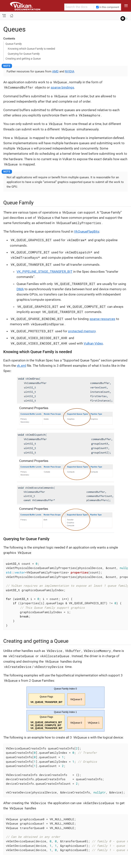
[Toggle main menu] (126, 6)
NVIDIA (70, 71)
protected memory (82, 331)
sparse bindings (62, 87)
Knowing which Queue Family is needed (31, 49)
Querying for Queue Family (24, 54)
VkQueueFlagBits (87, 231)
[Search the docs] (79, 7)
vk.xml (21, 366)
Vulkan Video (93, 343)
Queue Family (14, 44)
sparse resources (102, 319)
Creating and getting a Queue (23, 59)
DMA (20, 289)
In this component (108, 7)
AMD (55, 71)
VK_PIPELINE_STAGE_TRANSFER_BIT (44, 272)
